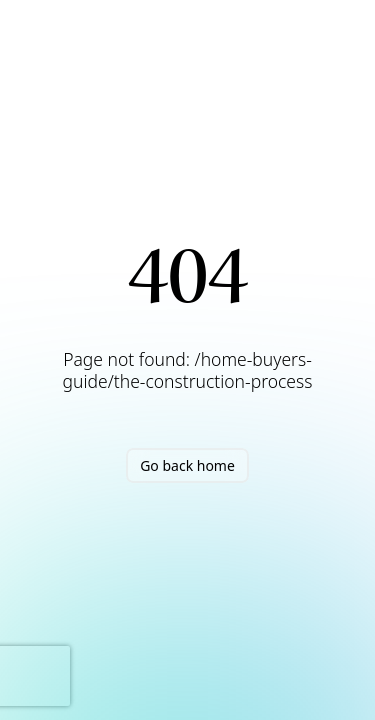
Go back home (187, 465)
